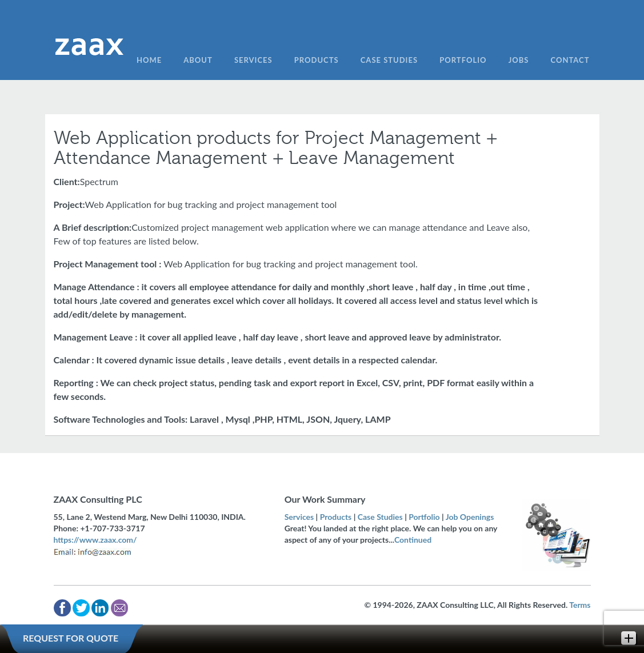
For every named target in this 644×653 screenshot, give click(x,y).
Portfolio (424, 517)
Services (299, 517)
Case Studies (380, 517)
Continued (413, 540)
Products (336, 517)
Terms (580, 605)
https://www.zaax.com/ (95, 540)
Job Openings (470, 517)
